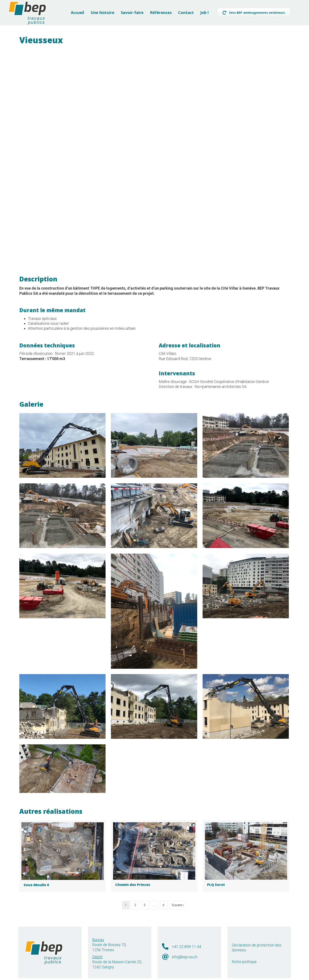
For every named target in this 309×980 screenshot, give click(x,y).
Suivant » (178, 894)
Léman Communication (171, 976)
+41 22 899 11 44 (186, 935)
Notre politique (244, 950)
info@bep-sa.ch (185, 946)
